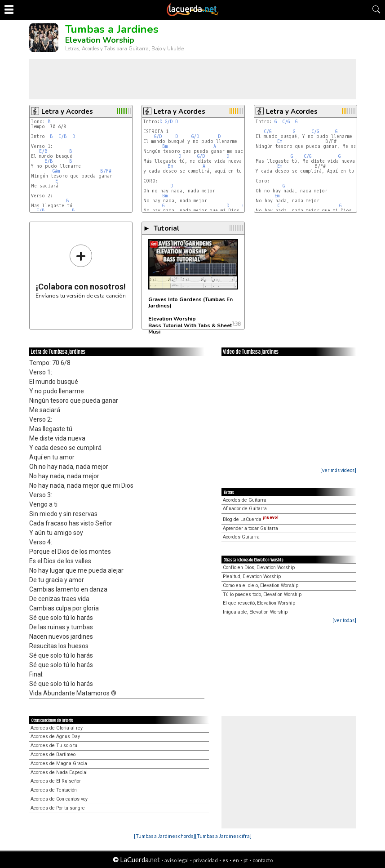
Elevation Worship (100, 40)
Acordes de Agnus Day (55, 737)
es (225, 860)
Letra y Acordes (67, 111)
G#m (56, 171)
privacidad (206, 860)
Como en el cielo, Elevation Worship (261, 585)
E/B (63, 136)
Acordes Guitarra (241, 537)
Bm (165, 146)
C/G (286, 122)
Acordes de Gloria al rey (57, 728)
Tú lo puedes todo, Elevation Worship (262, 594)
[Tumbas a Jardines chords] (164, 836)
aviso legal (177, 860)
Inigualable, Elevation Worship (255, 612)
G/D (169, 122)
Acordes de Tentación (54, 790)
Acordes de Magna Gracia (59, 763)
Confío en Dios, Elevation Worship (259, 568)
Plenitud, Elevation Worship (252, 576)
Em (280, 141)
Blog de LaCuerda (251, 519)
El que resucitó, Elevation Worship (259, 603)
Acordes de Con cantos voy (59, 799)
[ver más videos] (338, 470)
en (236, 860)
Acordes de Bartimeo (53, 754)
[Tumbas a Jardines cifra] (223, 836)
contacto (263, 860)
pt (246, 860)
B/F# (106, 171)
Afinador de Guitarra (245, 509)
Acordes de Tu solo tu (54, 746)
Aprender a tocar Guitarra (250, 528)
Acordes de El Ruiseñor (56, 781)
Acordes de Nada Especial (59, 772)
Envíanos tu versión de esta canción (81, 271)
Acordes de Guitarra (245, 500)
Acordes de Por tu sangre (58, 808)
